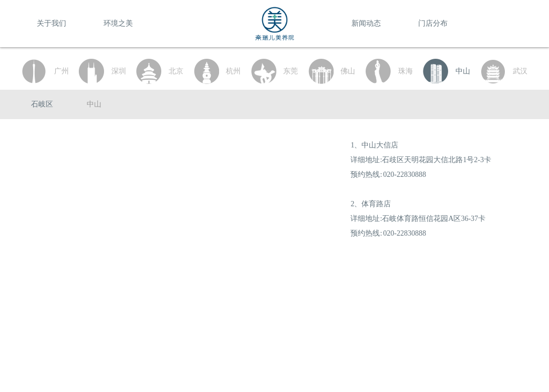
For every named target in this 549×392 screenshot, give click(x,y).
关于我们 (51, 23)
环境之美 (118, 23)
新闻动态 (366, 23)
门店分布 (433, 23)
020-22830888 (405, 174)
